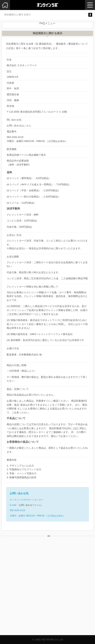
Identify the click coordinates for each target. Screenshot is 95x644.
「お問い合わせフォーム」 (30, 505)
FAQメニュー (47, 23)
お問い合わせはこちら (19, 126)
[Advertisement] (47, 588)
